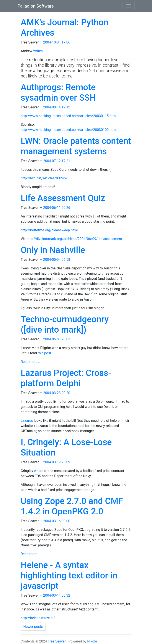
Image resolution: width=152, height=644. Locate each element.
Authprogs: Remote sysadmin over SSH (58, 93)
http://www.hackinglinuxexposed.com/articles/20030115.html (69, 116)
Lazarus (27, 421)
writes (38, 51)
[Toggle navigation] (129, 6)
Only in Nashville (53, 250)
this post (44, 353)
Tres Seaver (57, 641)
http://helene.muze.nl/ (38, 618)
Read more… (30, 362)
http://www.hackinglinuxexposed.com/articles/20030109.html (69, 130)
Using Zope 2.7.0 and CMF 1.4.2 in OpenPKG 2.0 (72, 506)
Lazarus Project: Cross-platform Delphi (66, 378)
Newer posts (33, 627)
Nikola (92, 641)
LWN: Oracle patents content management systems (76, 146)
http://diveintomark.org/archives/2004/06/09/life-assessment (74, 239)
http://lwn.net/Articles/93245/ (44, 178)
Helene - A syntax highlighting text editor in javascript (69, 576)
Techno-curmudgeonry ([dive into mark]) (65, 324)
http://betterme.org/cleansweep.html (49, 230)
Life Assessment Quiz (63, 198)
